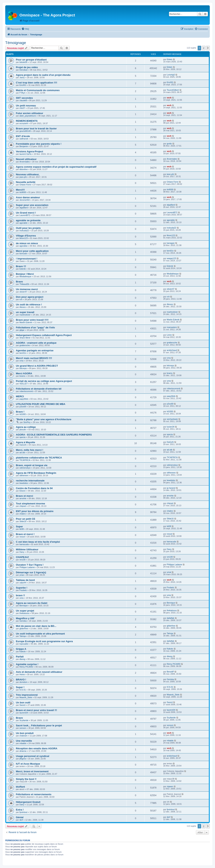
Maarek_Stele (26, 697)
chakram (23, 736)
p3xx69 (23, 407)
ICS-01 (23, 690)
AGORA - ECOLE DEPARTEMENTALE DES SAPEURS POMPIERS (54, 435)
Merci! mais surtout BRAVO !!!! (34, 358)
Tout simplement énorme (30, 504)
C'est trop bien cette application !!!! (37, 83)
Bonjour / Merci (25, 274)
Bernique (24, 606)
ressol (22, 537)
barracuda (24, 544)
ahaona (23, 751)
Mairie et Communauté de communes (38, 90)
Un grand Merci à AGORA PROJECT (37, 366)
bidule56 (23, 62)
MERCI (20, 396)
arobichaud (172, 350)
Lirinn (169, 335)
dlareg (22, 659)
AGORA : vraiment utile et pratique (36, 343)
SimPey (27, 422)
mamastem (172, 327)
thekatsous (24, 613)
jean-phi (23, 177)
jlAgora (23, 759)
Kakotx (23, 651)
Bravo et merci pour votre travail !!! (36, 710)
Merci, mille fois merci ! (30, 450)
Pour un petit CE (26, 519)
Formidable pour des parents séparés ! (39, 144)
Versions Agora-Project (29, 151)
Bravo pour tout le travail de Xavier (36, 129)
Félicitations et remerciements (34, 794)
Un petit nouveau (26, 106)
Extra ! (20, 810)
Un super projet (25, 611)
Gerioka (23, 621)
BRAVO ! (21, 680)
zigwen (170, 786)
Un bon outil (23, 703)
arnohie (23, 498)
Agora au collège (26, 427)
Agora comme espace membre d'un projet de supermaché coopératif (56, 167)
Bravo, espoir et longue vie (32, 465)
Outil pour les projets (28, 228)
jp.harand (171, 488)
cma (21, 361)
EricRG (23, 85)
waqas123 (171, 258)
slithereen (24, 475)
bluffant (20, 787)
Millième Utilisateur (27, 549)
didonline (24, 169)
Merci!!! (20, 190)
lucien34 (171, 427)
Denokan (24, 70)
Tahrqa (23, 636)
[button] (208, 48)
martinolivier (25, 315)
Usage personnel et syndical (33, 756)
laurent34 (24, 713)
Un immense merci (27, 289)
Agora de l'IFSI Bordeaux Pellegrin (36, 473)
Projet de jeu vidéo (27, 67)
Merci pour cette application (32, 251)
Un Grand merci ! (26, 213)
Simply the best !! (26, 779)
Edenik (23, 269)
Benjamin (24, 146)
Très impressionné (27, 695)
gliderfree (24, 629)
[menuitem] (25, 29)
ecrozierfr (24, 123)
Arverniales (25, 162)
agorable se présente (28, 220)
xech (169, 98)
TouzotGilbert (173, 90)
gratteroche (25, 345)
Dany (22, 552)
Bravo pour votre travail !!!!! (32, 320)
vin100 (22, 560)
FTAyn (22, 93)
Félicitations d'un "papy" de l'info (35, 328)
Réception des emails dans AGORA (37, 748)
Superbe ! (22, 588)
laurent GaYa (25, 154)
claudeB (23, 100)
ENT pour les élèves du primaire (35, 511)
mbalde (23, 743)
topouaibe (24, 644)
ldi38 (22, 529)
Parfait (20, 657)
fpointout (23, 812)
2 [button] (204, 48)
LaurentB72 (25, 215)
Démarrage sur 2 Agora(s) (31, 572)
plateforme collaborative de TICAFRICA (39, 458)
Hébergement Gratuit (28, 802)
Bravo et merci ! (25, 534)
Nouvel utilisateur (26, 159)
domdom (23, 682)
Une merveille (24, 741)
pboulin (23, 430)
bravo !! (20, 595)
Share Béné (25, 338)
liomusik (23, 253)
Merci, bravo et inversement (32, 771)
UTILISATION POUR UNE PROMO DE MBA (41, 404)
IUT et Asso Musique (28, 764)
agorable (23, 223)
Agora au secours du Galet (32, 603)
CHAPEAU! (22, 557)
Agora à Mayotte (26, 442)
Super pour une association (32, 205)
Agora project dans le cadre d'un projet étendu (43, 75)
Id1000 (23, 414)
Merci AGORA (24, 373)
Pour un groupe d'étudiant (31, 60)
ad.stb (22, 452)
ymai (22, 575)
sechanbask (172, 419)
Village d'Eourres (26, 236)
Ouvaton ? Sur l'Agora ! (30, 565)
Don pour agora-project (30, 297)
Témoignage (16, 43)
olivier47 (23, 292)
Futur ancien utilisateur (30, 113)
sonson (23, 728)
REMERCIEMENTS (27, 121)
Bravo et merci (24, 496)
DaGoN (23, 445)
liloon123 (24, 238)
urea (169, 381)
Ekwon (23, 491)
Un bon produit (25, 733)
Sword (22, 705)
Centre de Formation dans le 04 (34, 488)
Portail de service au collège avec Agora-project (44, 381)
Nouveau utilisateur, (28, 174)
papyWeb (24, 399)
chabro (23, 514)
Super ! (20, 687)
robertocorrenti (26, 391)
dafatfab (171, 618)
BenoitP (170, 672)
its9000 (23, 192)
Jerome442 (25, 200)
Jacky (22, 77)
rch (21, 299)
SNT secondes (24, 98)
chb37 (22, 108)
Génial (20, 817)
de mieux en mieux (27, 243)
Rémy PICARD (26, 667)
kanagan (171, 243)
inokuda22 (24, 231)
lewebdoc (24, 483)
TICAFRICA (25, 460)
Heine (22, 674)
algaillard (24, 208)
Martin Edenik (26, 322)
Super (19, 526)
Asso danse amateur (28, 197)
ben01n (170, 251)
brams (22, 376)
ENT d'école (23, 136)
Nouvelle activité (26, 182)
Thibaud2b (24, 284)
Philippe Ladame (27, 567)
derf (21, 820)
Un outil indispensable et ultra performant (40, 634)
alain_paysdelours (28, 116)
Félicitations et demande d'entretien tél (39, 389)
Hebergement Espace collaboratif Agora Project (44, 335)
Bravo (19, 282)
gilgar (22, 330)
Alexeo (23, 307)
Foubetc (23, 590)
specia (22, 437)
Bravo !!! (21, 266)
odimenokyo (25, 468)
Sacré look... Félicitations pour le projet (39, 725)
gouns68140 (25, 131)
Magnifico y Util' (25, 618)
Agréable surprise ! (27, 664)
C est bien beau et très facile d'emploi (38, 542)
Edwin (170, 59)
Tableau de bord (25, 580)
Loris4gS (171, 75)
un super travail (25, 312)
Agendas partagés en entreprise (35, 350)
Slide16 (23, 521)
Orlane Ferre (25, 185)
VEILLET (24, 384)
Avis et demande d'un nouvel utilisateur (39, 672)
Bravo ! (20, 412)
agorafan (23, 246)
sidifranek (24, 139)
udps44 (23, 583)
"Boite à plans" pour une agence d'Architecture (44, 419)
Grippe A (21, 649)
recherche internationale (30, 481)
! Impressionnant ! (27, 259)
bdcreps (23, 368)
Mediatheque (25, 276)
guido (169, 144)
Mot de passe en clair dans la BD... (36, 626)
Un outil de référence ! (29, 305)
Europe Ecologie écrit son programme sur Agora (44, 641)
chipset (23, 506)
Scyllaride (24, 720)
